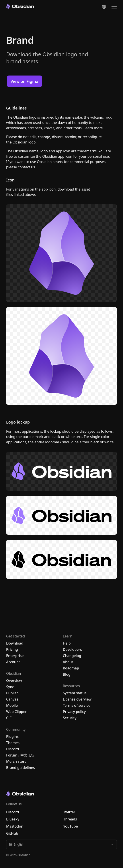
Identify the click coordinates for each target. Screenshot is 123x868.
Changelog (72, 656)
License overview (77, 699)
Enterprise (15, 656)
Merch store (16, 761)
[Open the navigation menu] (114, 7)
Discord (13, 749)
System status (75, 693)
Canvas (12, 699)
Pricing (12, 649)
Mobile (12, 705)
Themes (13, 743)
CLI (9, 718)
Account (13, 662)
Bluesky (13, 819)
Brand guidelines (20, 768)
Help (67, 643)
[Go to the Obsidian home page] (20, 6)
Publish (12, 693)
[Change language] (104, 7)
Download (15, 643)
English (62, 844)
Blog (67, 674)
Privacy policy (74, 712)
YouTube (71, 826)
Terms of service (77, 705)
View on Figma (24, 81)
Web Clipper (17, 712)
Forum (12, 755)
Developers (72, 649)
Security (70, 718)
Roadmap (71, 668)
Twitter (69, 812)
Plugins (12, 737)
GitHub (12, 833)
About (68, 662)
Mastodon (15, 826)
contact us (26, 167)
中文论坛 (27, 755)
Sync (10, 687)
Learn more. (94, 128)
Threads (70, 819)
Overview (14, 681)
